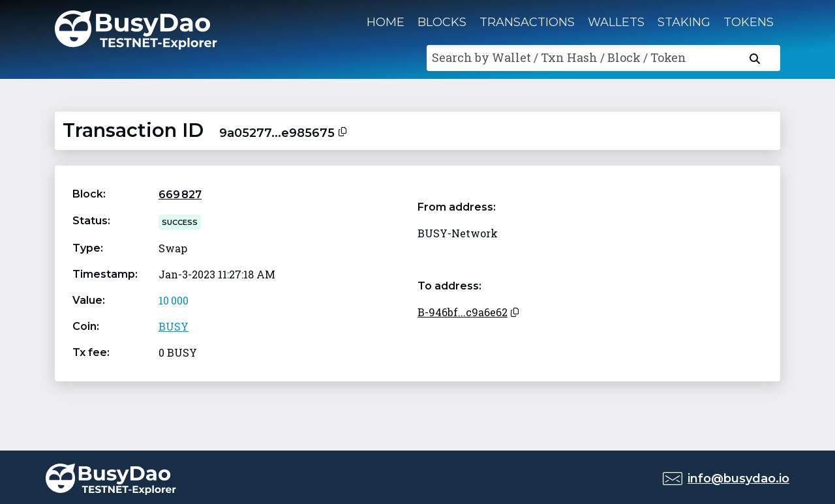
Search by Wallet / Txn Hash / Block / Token (559, 57)
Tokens (749, 22)
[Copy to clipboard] (342, 130)
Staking (684, 22)
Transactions (527, 22)
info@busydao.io (738, 479)
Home (386, 22)
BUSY (174, 326)
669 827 (180, 195)
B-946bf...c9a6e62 (463, 312)
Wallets (616, 22)
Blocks (442, 22)
